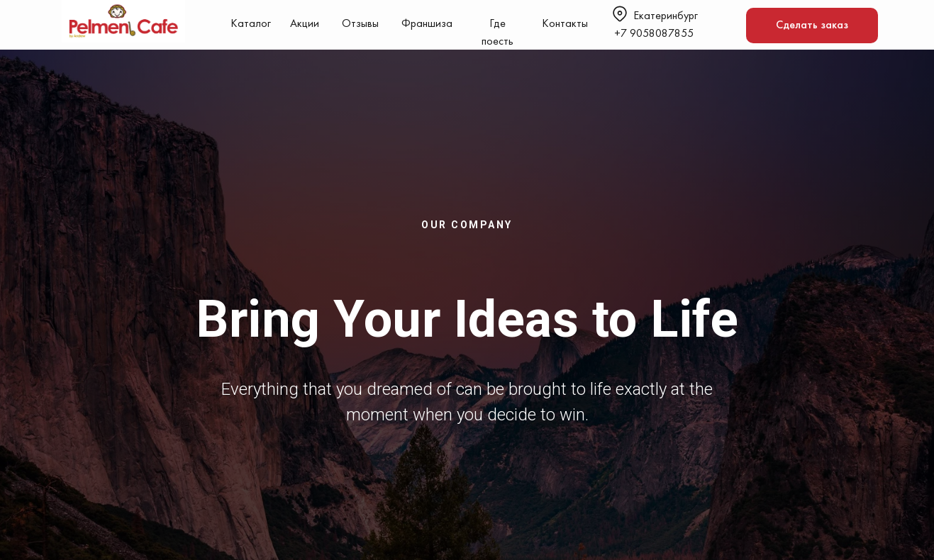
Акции (305, 24)
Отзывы (360, 24)
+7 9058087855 (654, 34)
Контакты (565, 24)
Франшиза (427, 24)
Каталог (251, 24)
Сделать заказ (812, 26)
